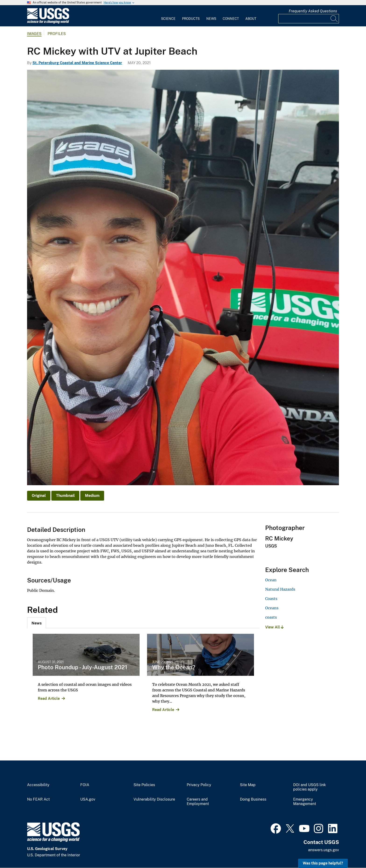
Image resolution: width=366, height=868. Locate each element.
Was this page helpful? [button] (323, 863)
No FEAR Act (38, 799)
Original (39, 496)
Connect (231, 19)
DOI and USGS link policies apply (310, 787)
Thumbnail (65, 496)
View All (274, 627)
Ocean (271, 580)
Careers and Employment (198, 802)
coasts (271, 617)
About (251, 19)
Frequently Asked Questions (313, 11)
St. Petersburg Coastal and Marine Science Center (77, 63)
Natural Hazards (280, 589)
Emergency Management (305, 802)
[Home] (48, 23)
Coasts (271, 599)
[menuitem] (168, 16)
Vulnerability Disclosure (154, 799)
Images (34, 34)
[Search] (334, 19)
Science (168, 19)
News (211, 19)
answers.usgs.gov (324, 850)
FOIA (85, 785)
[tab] (37, 623)
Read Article (49, 699)
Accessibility (38, 785)
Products (191, 19)
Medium (92, 496)
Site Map (248, 785)
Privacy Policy (199, 785)
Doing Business (253, 799)
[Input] (309, 19)
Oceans (272, 608)
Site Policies (144, 785)
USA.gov (88, 799)
